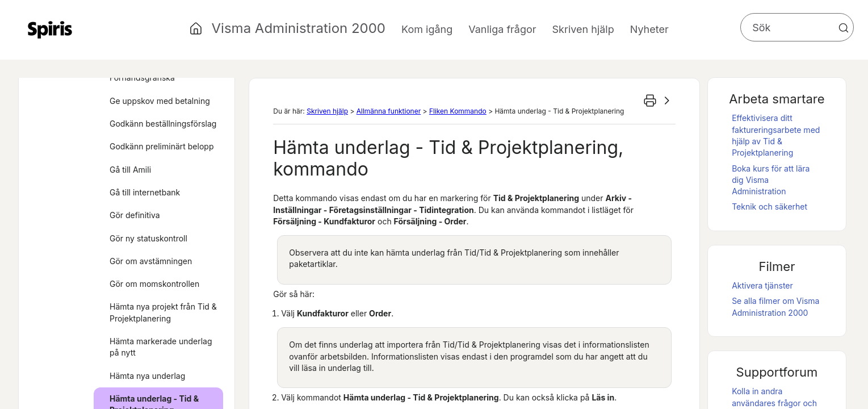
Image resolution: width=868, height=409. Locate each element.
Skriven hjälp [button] (583, 29)
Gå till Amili (130, 170)
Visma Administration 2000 (299, 28)
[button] (844, 28)
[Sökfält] (797, 27)
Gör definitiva (135, 215)
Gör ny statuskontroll (148, 238)
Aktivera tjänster (762, 285)
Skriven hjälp (327, 111)
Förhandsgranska (142, 78)
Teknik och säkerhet (770, 206)
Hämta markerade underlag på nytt (161, 347)
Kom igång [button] (427, 29)
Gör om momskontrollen (154, 284)
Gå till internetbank (145, 192)
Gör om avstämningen (151, 261)
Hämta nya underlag (147, 376)
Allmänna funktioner (389, 111)
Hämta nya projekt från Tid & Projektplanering (163, 312)
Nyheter (649, 29)
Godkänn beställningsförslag (163, 124)
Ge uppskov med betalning (160, 101)
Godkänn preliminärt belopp (162, 146)
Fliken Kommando (458, 111)
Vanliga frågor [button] (502, 29)
